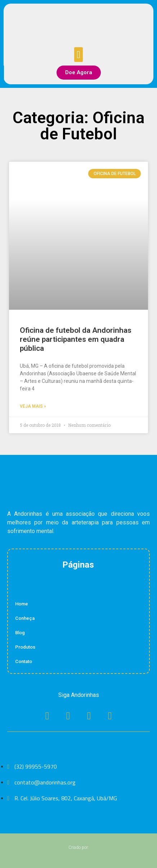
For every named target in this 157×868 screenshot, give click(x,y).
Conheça (25, 618)
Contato (24, 661)
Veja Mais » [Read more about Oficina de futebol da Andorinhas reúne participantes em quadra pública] (33, 406)
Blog (20, 633)
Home (22, 604)
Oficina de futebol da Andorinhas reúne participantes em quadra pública (76, 339)
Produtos (25, 647)
